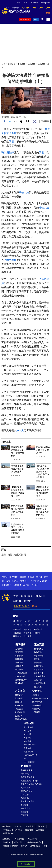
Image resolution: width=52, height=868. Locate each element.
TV (36, 20)
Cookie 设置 (26, 864)
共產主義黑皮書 (28, 801)
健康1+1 (36, 695)
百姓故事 (25, 805)
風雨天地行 (26, 798)
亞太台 (23, 581)
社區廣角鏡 (20, 676)
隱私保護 (41, 826)
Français (6, 585)
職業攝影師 (10, 133)
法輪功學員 (10, 260)
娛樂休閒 (29, 723)
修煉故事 (25, 812)
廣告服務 (29, 830)
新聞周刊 (19, 666)
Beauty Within (30, 745)
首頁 (3, 64)
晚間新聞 (19, 659)
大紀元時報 (32, 839)
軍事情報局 (39, 670)
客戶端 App (8, 833)
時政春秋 (38, 659)
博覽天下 (28, 633)
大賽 (26, 3)
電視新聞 (21, 64)
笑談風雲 (19, 698)
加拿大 (20, 430)
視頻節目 (11, 64)
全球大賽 (28, 636)
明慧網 (6, 846)
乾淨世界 (7, 842)
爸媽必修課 (20, 712)
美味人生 (27, 741)
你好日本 (27, 731)
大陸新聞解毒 (40, 683)
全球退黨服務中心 (33, 842)
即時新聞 (38, 629)
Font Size (27, 121)
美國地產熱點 (21, 719)
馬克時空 (38, 680)
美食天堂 (27, 738)
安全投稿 (18, 830)
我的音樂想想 (29, 762)
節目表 (17, 601)
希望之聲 (18, 842)
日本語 (26, 585)
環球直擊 (19, 652)
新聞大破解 (39, 666)
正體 (43, 3)
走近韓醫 (36, 712)
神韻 (19, 3)
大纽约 (15, 577)
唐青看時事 (39, 673)
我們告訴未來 (27, 770)
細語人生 (38, 687)
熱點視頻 (28, 629)
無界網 (24, 846)
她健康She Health (40, 698)
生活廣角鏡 (28, 727)
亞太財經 (19, 683)
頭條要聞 (17, 629)
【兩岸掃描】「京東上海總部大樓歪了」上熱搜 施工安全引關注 (43, 471)
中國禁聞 (19, 656)
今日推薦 (17, 633)
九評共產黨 (26, 788)
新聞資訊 (26, 596)
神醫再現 (36, 709)
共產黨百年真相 (28, 777)
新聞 (16, 616)
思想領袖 (38, 662)
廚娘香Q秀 (28, 752)
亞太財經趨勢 (21, 680)
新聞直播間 (25, 20)
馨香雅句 (19, 705)
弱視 (11, 142)
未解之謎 (19, 695)
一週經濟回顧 (21, 673)
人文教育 (20, 691)
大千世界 (27, 748)
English (44, 581)
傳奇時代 (25, 774)
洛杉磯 (31, 577)
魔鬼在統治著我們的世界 (31, 784)
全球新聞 (31, 64)
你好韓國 (27, 734)
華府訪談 (19, 670)
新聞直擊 (19, 662)
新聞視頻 (20, 644)
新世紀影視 (35, 846)
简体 (48, 3)
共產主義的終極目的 (30, 781)
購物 (35, 606)
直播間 (28, 601)
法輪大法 (24, 192)
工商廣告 (25, 815)
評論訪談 (39, 644)
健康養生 (37, 691)
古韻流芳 (19, 702)
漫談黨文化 (26, 808)
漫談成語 (19, 709)
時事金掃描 (39, 656)
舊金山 (15, 581)
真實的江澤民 (27, 791)
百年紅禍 (25, 795)
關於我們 (18, 826)
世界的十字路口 (41, 676)
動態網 (15, 846)
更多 (45, 846)
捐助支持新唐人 (22, 606)
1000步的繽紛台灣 (31, 757)
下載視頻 (45, 121)
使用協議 (7, 830)
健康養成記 (37, 705)
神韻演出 (17, 636)
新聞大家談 (39, 649)
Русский (17, 585)
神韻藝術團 (19, 839)
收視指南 (30, 826)
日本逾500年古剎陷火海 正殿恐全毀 (43, 450)
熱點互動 (38, 652)
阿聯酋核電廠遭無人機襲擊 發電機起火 (17, 469)
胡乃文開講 (37, 702)
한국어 (35, 585)
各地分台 (34, 3)
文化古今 (19, 716)
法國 (8, 581)
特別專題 (26, 766)
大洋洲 (39, 577)
